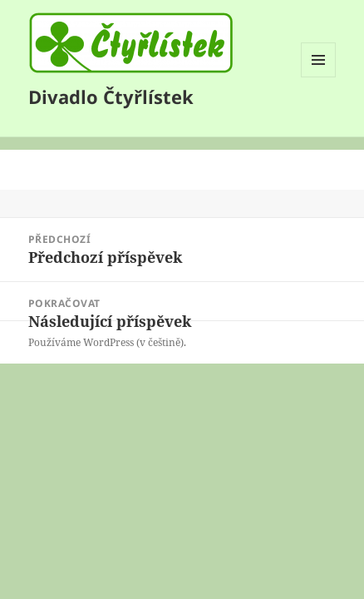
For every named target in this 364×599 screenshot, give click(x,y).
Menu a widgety (319, 77)
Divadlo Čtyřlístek (111, 97)
